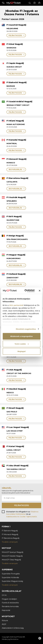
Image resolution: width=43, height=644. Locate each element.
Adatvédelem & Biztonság (13, 628)
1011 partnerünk (16, 305)
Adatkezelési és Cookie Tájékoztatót (21, 517)
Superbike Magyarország (12, 581)
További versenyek (10, 542)
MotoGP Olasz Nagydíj (11, 560)
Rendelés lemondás (10, 606)
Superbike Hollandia (10, 577)
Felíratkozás (22, 505)
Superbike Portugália (11, 574)
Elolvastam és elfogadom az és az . (22, 514)
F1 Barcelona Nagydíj (11, 538)
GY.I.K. (4, 595)
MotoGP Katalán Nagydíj (12, 556)
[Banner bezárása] (40, 291)
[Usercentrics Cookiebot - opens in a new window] (26, 291)
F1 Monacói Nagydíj (10, 534)
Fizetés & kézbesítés (10, 603)
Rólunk (5, 621)
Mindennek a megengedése (21, 336)
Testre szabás (22, 344)
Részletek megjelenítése (26, 329)
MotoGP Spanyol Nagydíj (12, 552)
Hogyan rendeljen (9, 599)
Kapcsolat (6, 610)
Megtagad (21, 351)
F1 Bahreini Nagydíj (10, 531)
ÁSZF (4, 624)
